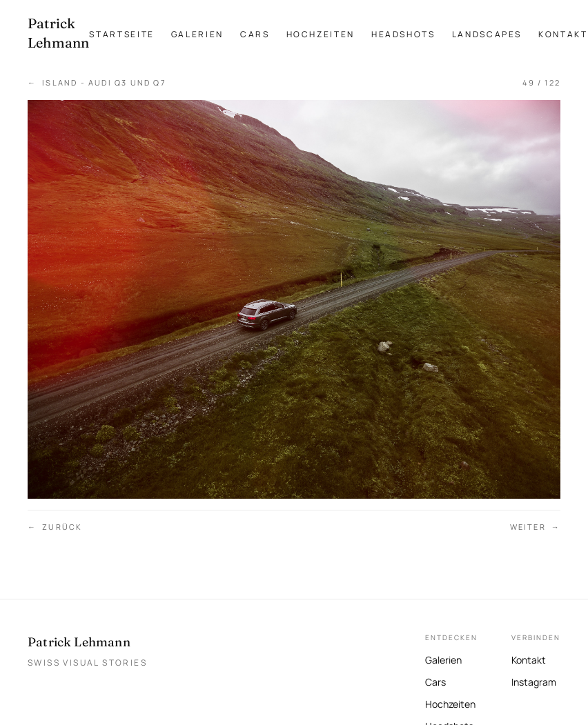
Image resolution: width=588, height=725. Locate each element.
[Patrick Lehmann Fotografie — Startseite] (58, 33)
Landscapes (487, 34)
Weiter (535, 527)
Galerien (197, 34)
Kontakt (563, 34)
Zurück (55, 527)
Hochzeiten (321, 34)
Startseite (121, 34)
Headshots (403, 34)
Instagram (534, 681)
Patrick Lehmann (79, 642)
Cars (255, 34)
